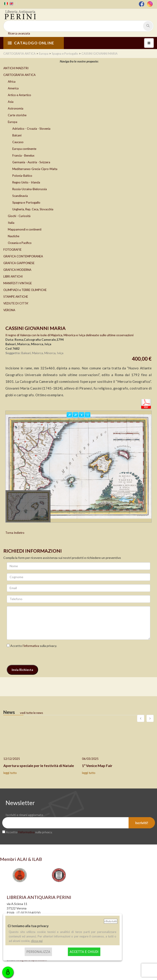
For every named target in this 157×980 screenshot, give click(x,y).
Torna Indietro (15, 533)
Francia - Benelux (23, 155)
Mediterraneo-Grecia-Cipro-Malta (35, 169)
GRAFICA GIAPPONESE (19, 263)
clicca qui (37, 941)
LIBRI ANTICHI (13, 276)
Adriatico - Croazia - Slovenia (31, 129)
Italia (11, 223)
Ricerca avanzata (19, 33)
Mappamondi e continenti (25, 229)
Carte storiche (17, 115)
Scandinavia (20, 196)
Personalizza (38, 952)
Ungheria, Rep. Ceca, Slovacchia (33, 209)
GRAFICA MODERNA (17, 270)
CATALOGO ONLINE (31, 43)
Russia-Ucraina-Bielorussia (30, 189)
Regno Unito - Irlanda (26, 182)
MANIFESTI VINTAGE (18, 283)
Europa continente (24, 149)
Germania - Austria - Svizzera (31, 162)
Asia (11, 102)
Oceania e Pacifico (20, 243)
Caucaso (18, 142)
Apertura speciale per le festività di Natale (39, 766)
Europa (13, 122)
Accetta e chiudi (84, 952)
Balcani (17, 135)
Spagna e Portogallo (26, 202)
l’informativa (31, 646)
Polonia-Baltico (22, 176)
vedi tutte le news (31, 713)
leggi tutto (10, 773)
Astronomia (16, 108)
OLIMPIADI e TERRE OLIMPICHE (25, 290)
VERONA (9, 310)
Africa (12, 82)
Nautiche (14, 236)
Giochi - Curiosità (19, 216)
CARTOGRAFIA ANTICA (19, 75)
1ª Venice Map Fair (97, 766)
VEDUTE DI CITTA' (16, 303)
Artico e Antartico (19, 95)
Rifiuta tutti (111, 921)
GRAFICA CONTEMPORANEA (23, 256)
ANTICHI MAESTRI (16, 68)
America (13, 88)
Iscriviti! (142, 823)
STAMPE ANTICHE (16, 297)
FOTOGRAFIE (12, 250)
